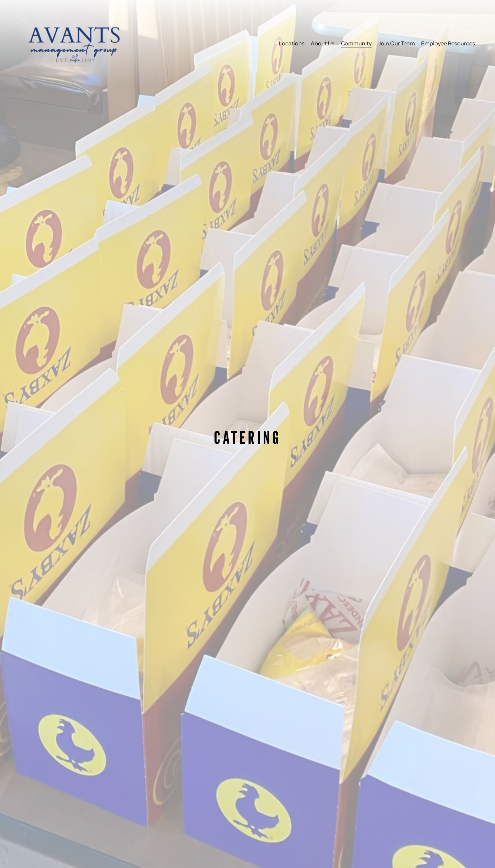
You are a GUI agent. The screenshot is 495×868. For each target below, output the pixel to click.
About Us (323, 43)
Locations (292, 43)
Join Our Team (397, 43)
